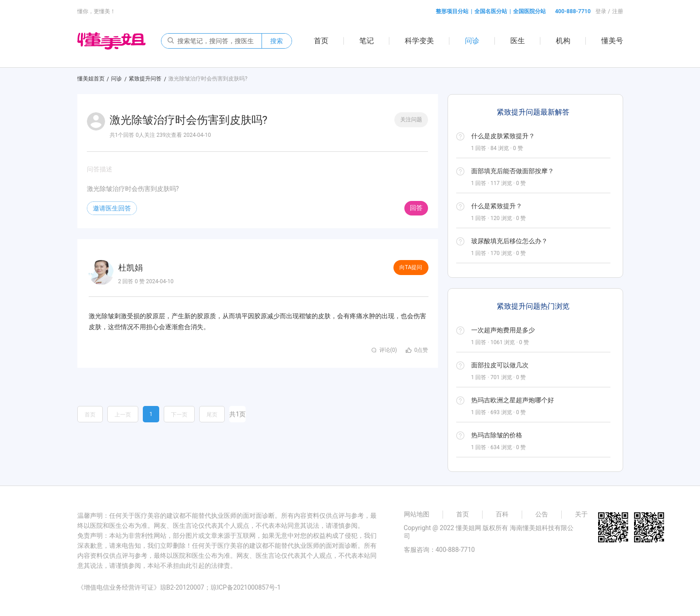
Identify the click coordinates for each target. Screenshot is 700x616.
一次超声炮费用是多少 (503, 330)
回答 (416, 208)
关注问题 (411, 120)
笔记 (367, 41)
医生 (518, 41)
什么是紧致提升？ (497, 206)
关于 (581, 514)
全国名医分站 (491, 11)
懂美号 (612, 41)
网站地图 (417, 514)
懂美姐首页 (91, 79)
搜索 (277, 41)
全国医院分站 (529, 11)
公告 (542, 514)
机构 (563, 41)
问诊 (472, 41)
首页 (321, 41)
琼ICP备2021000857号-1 (246, 587)
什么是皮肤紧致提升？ (503, 136)
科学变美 (419, 41)
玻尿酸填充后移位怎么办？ (509, 241)
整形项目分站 (452, 11)
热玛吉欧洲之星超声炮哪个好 (513, 400)
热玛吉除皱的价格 (497, 435)
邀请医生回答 (112, 208)
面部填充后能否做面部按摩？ (513, 171)
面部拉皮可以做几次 (500, 365)
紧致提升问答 (145, 79)
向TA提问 (411, 267)
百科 (502, 514)
